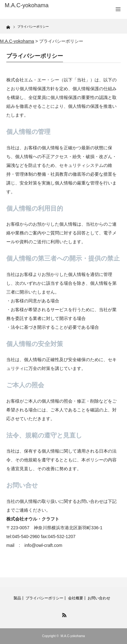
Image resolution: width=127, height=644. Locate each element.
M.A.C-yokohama (73, 636)
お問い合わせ (99, 598)
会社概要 (76, 598)
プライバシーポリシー (44, 598)
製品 (17, 598)
